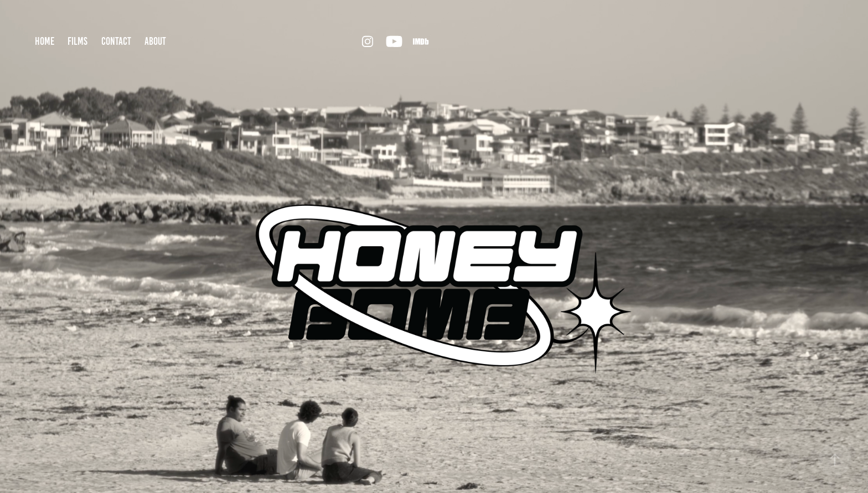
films (77, 41)
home (45, 41)
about (155, 41)
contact (116, 41)
